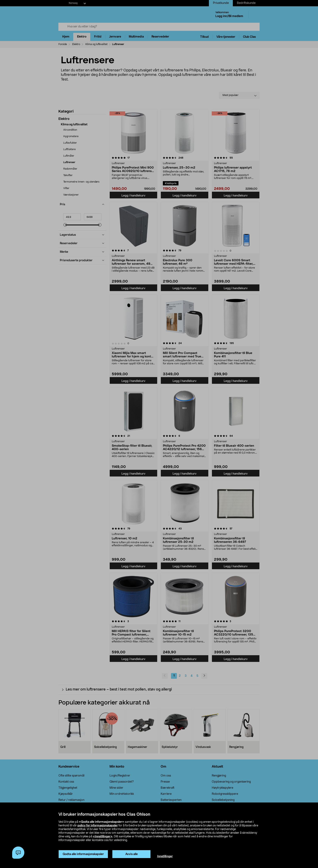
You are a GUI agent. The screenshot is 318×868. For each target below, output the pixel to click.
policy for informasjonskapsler (98, 826)
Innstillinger (165, 856)
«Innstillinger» (103, 837)
